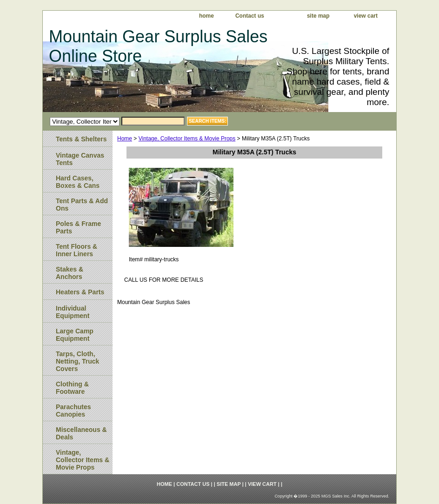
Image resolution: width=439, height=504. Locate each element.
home (206, 16)
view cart (366, 16)
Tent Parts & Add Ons (82, 205)
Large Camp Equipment (75, 335)
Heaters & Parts (80, 292)
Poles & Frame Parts (78, 227)
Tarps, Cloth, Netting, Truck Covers (77, 361)
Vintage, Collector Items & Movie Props (187, 139)
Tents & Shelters (81, 139)
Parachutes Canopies (73, 411)
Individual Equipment (73, 312)
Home (125, 139)
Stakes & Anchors (70, 273)
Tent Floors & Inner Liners (76, 250)
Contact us (250, 16)
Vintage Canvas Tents (80, 159)
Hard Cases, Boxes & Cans (78, 182)
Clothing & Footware (72, 388)
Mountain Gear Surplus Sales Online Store (158, 46)
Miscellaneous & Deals (81, 433)
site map (318, 16)
